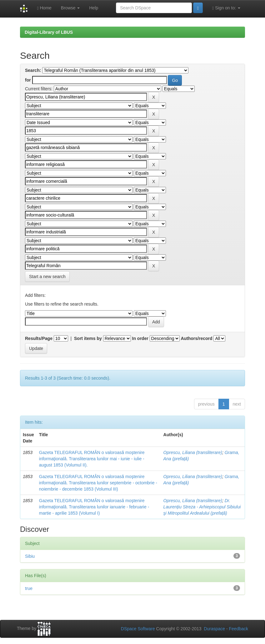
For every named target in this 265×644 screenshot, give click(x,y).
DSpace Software (138, 629)
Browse (70, 8)
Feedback (239, 629)
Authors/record (196, 338)
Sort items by (88, 338)
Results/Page (39, 338)
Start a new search (47, 277)
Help (94, 8)
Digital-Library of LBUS (49, 32)
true (29, 588)
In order (140, 338)
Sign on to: (226, 8)
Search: (33, 70)
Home (44, 8)
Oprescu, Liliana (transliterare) (193, 452)
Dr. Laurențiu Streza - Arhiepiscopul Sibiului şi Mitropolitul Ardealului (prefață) (202, 507)
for (28, 80)
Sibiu (30, 556)
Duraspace (214, 629)
